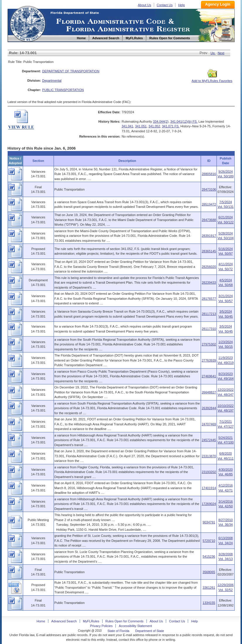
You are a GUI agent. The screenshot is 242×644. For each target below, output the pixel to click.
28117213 (209, 314)
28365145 (209, 251)
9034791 (209, 522)
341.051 (141, 126)
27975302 (209, 344)
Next (221, 53)
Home (28, 23)
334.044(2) (161, 121)
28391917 (209, 236)
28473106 (209, 189)
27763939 (209, 360)
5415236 (209, 556)
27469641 (209, 376)
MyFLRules (91, 621)
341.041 (127, 126)
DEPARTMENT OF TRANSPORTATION (71, 71)
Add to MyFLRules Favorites (212, 79)
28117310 (209, 329)
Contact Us (165, 5)
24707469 (209, 424)
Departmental (52, 80)
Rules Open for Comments (125, 621)
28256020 (209, 267)
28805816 (209, 174)
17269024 (209, 504)
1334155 (209, 603)
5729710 (209, 541)
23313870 (209, 456)
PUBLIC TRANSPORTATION (63, 90)
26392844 (209, 408)
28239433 (209, 282)
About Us (145, 5)
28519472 (209, 204)
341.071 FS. (171, 126)
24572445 (209, 440)
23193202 (209, 472)
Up (213, 53)
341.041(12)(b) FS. (184, 121)
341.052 (154, 126)
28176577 (209, 299)
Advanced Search (64, 621)
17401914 (209, 488)
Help (181, 5)
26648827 (209, 392)
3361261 (209, 588)
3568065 (209, 572)
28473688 (209, 220)
